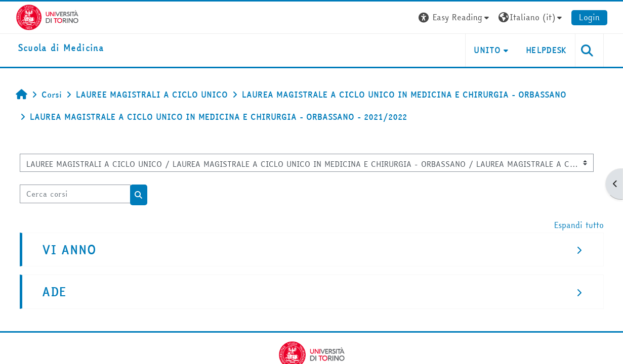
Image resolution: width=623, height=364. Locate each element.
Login (589, 17)
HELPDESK (546, 50)
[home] (61, 48)
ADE (54, 292)
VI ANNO (69, 250)
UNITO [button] (487, 50)
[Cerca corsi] (75, 194)
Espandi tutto (579, 225)
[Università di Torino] (47, 16)
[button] (455, 17)
